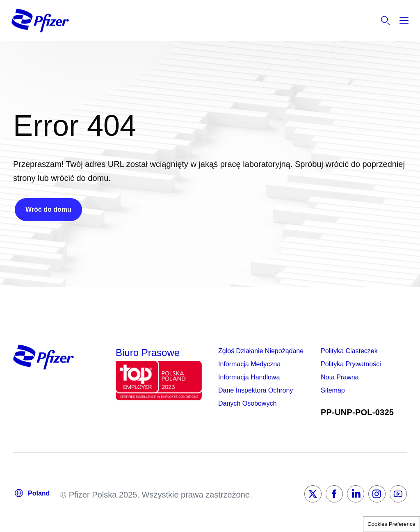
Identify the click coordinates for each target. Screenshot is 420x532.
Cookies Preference (391, 524)
